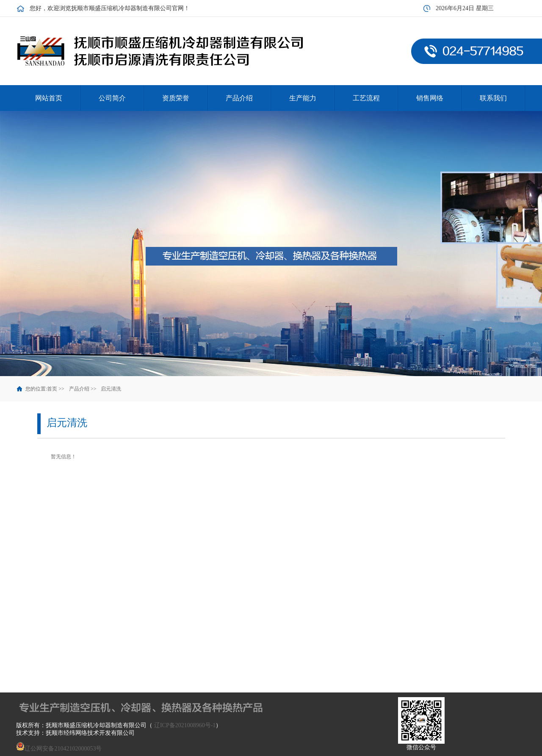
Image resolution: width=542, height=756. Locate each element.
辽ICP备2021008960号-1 (185, 725)
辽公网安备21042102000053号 (59, 749)
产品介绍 (79, 389)
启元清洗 (111, 389)
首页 (52, 389)
